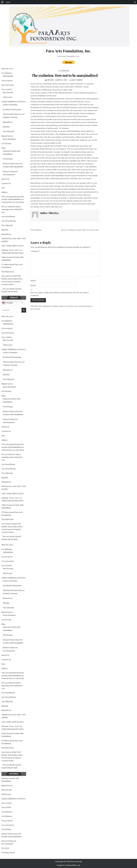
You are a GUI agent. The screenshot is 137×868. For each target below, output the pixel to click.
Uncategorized (8, 853)
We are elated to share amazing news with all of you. (12, 209)
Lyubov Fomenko (10, 105)
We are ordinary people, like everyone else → (81, 230)
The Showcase (8, 272)
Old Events (7, 97)
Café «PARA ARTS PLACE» (13, 246)
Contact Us (6, 183)
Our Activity (7, 89)
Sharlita (6, 127)
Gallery (5, 192)
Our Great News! (9, 221)
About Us (5, 179)
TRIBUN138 (8, 76)
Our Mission (7, 73)
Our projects (7, 81)
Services (5, 848)
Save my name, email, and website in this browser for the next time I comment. (60, 294)
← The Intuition (35, 230)
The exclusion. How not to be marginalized (65, 75)
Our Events (6, 144)
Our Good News (8, 217)
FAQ (3, 188)
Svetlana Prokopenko (12, 110)
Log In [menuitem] (8, 2)
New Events (8, 92)
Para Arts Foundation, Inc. (68, 56)
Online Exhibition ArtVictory (14, 102)
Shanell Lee (8, 122)
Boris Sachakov (9, 139)
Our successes (8, 85)
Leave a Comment (77, 80)
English (8, 303)
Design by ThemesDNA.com (68, 865)
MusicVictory (7, 136)
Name (34, 281)
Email (34, 286)
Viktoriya (50, 80)
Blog (3, 148)
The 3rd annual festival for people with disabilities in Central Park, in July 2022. (13, 200)
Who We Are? (7, 69)
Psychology (65, 71)
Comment (35, 251)
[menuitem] (2, 2)
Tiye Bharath (8, 131)
